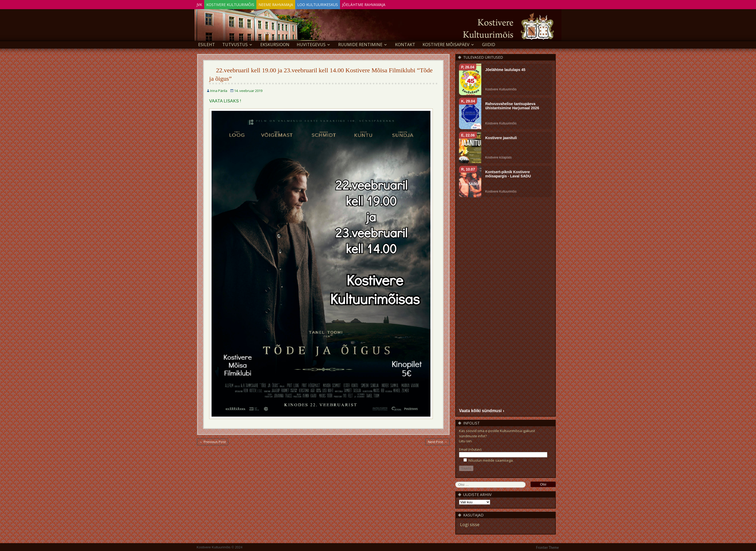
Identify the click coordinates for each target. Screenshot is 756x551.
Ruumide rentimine (360, 43)
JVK (202, 4)
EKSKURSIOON (275, 43)
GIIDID (489, 43)
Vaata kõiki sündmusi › (482, 410)
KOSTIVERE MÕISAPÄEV (446, 43)
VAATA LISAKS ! (225, 100)
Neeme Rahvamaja (289, 4)
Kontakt (405, 43)
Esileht (207, 43)
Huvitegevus (311, 43)
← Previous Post (213, 441)
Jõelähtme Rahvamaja (387, 4)
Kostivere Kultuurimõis (238, 4)
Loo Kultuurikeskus (336, 4)
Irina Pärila (219, 90)
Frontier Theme (547, 547)
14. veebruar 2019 (248, 90)
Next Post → (438, 441)
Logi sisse (470, 523)
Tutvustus (235, 43)
